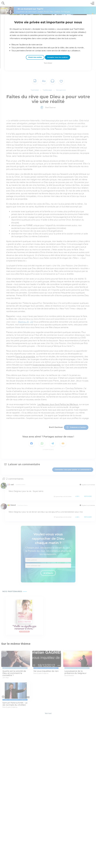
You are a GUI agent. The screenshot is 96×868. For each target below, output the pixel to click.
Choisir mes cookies (35, 57)
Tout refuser (48, 63)
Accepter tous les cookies (57, 57)
